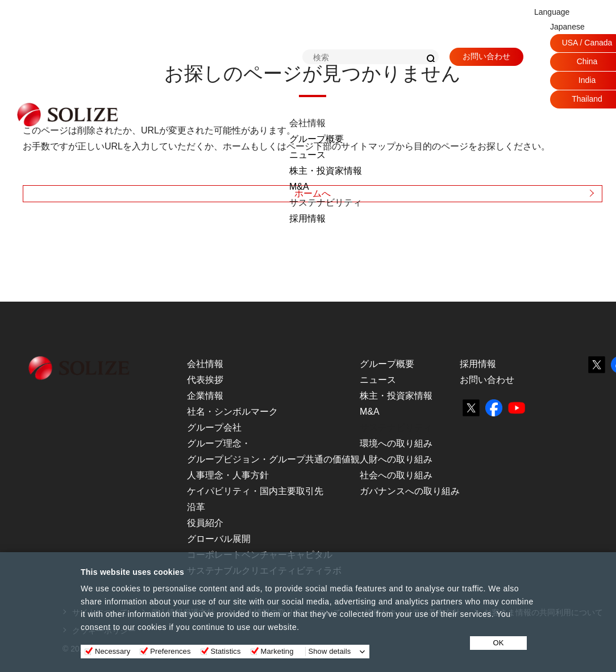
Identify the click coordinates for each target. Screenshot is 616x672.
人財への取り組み (396, 459)
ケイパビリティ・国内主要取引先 (255, 491)
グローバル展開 (219, 539)
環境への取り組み (396, 443)
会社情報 (205, 364)
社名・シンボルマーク (232, 412)
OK (499, 643)
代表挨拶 (205, 380)
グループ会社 (214, 427)
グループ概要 (317, 139)
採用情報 (307, 218)
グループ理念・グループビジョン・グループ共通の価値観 (273, 451)
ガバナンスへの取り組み (410, 491)
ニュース (307, 155)
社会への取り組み (396, 475)
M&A (299, 187)
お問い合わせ (486, 56)
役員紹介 (205, 523)
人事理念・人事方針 (228, 475)
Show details (330, 651)
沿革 (196, 507)
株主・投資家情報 (326, 171)
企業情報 (205, 396)
